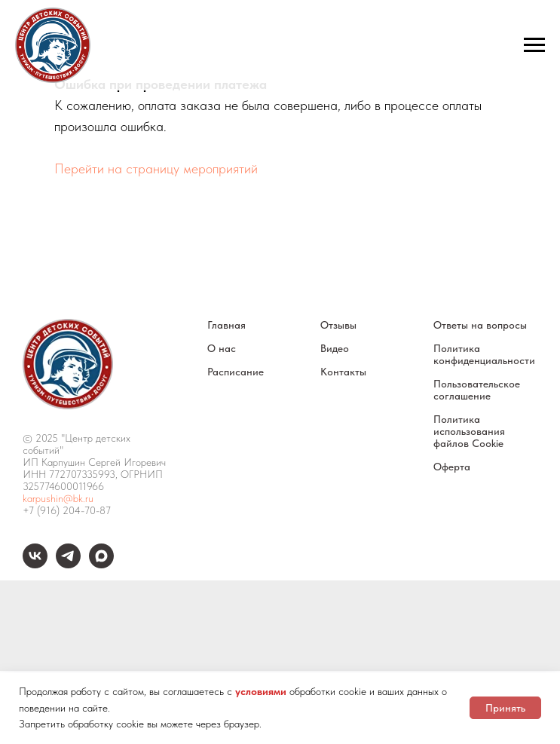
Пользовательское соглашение (477, 390)
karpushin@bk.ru (58, 498)
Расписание (236, 372)
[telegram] (68, 564)
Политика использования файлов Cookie (469, 431)
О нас (222, 348)
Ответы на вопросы (480, 325)
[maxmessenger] (101, 564)
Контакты (343, 372)
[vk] (35, 564)
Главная (226, 325)
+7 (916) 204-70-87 (67, 510)
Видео (335, 348)
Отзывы (338, 325)
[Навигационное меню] (534, 45)
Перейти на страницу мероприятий (156, 168)
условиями (261, 691)
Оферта (452, 467)
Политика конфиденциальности (484, 354)
